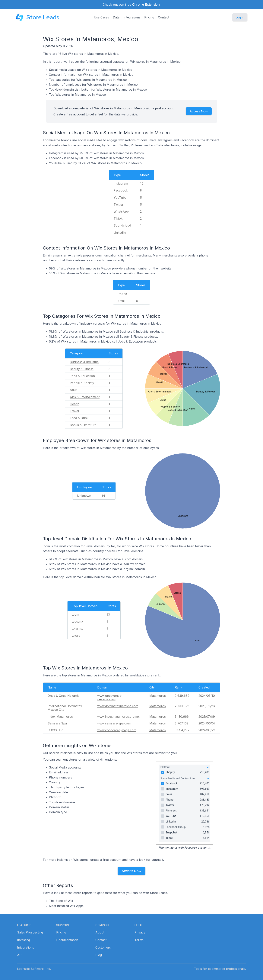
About (100, 932)
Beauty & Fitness (82, 369)
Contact (164, 17)
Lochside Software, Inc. (34, 969)
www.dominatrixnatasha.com (118, 706)
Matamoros (158, 696)
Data (116, 17)
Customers (103, 947)
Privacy (140, 932)
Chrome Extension (146, 5)
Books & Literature (83, 425)
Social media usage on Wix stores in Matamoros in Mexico (91, 70)
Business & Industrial (85, 362)
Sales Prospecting (30, 932)
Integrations (132, 17)
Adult (74, 390)
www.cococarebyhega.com (117, 730)
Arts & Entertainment (85, 397)
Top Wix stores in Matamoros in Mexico (77, 95)
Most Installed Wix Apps (66, 906)
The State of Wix (61, 901)
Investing (24, 940)
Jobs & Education (82, 376)
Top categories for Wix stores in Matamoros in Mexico (88, 80)
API (20, 955)
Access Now (199, 111)
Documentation (67, 940)
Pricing (149, 17)
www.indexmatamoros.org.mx (118, 717)
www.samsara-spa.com (114, 723)
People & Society (82, 383)
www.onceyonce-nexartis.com (110, 697)
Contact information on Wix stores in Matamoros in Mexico (91, 75)
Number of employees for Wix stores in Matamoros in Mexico (93, 85)
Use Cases (101, 17)
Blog (99, 955)
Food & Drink (79, 418)
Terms (139, 940)
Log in (240, 17)
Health (74, 404)
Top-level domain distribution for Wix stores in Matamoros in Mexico (98, 89)
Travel (74, 411)
